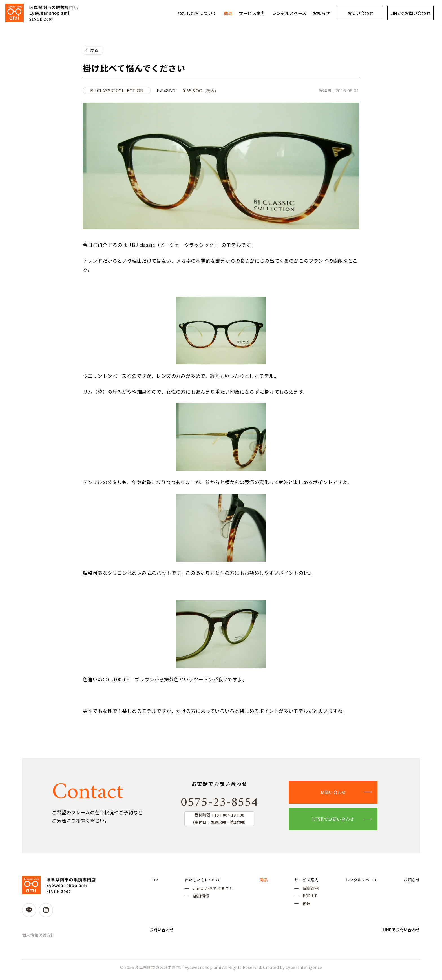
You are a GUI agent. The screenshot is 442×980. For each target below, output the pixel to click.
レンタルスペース (289, 13)
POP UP (305, 900)
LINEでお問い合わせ (340, 821)
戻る (94, 50)
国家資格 (306, 892)
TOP (154, 882)
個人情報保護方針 (38, 937)
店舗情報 (200, 900)
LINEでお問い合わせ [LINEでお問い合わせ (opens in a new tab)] (410, 13)
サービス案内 (252, 13)
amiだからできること (212, 892)
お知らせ (321, 13)
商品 (228, 13)
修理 (301, 908)
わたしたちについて (197, 13)
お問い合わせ (360, 13)
